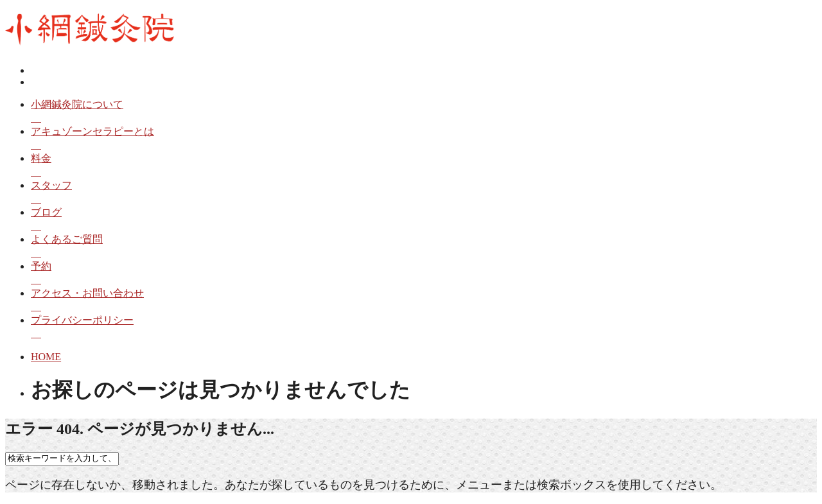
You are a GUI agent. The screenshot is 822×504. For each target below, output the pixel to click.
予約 (424, 274)
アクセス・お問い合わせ (424, 301)
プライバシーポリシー (424, 328)
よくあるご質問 (424, 247)
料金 (424, 166)
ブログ (424, 220)
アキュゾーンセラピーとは (424, 139)
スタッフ (424, 193)
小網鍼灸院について (424, 112)
